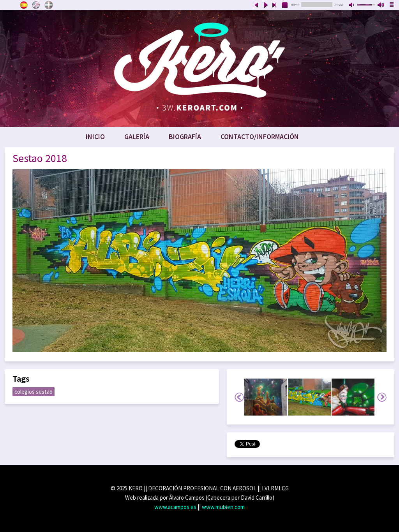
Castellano (24, 5)
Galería (137, 137)
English (36, 5)
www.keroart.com (199, 69)
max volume (381, 5)
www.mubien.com (223, 507)
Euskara (49, 5)
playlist (392, 5)
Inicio (95, 137)
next (274, 5)
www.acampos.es (175, 507)
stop (285, 5)
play (265, 5)
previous (256, 5)
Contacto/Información (260, 137)
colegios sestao (34, 392)
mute (352, 5)
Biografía (185, 137)
